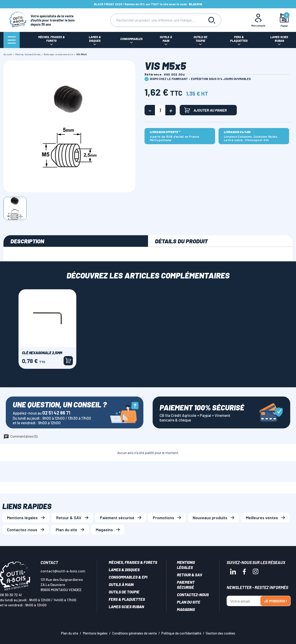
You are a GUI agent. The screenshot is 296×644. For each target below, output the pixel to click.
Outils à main (121, 584)
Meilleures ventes (262, 518)
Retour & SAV (69, 518)
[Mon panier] (284, 20)
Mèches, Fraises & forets (133, 562)
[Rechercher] (157, 20)
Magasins (104, 530)
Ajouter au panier (206, 110)
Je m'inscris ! (275, 601)
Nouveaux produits (210, 518)
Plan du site (66, 530)
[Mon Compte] (258, 20)
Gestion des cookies (220, 633)
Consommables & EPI (128, 577)
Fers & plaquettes (127, 599)
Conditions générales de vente (134, 633)
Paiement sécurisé (117, 518)
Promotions (163, 518)
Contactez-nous (22, 530)
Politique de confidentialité (181, 633)
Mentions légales (22, 518)
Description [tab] (27, 241)
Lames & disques (124, 570)
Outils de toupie (124, 592)
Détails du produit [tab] (181, 241)
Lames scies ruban (126, 607)
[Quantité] (160, 110)
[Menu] (12, 40)
